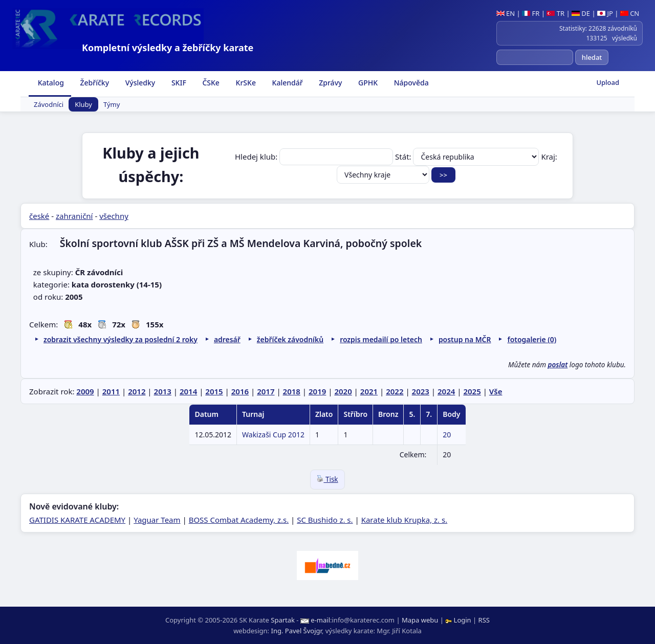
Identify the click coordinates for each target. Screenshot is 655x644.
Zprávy (330, 83)
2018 (292, 391)
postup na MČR (465, 339)
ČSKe (210, 83)
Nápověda (410, 83)
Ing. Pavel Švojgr (296, 631)
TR (555, 13)
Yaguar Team (157, 520)
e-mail (320, 620)
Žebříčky (94, 83)
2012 (137, 391)
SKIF (178, 83)
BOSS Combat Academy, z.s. (239, 520)
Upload (608, 82)
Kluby (83, 104)
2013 (163, 391)
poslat (558, 365)
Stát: (468, 157)
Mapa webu (420, 620)
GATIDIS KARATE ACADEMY (77, 520)
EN (506, 13)
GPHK (367, 83)
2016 (240, 391)
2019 (317, 391)
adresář (227, 339)
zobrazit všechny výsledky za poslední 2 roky (121, 339)
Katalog (50, 83)
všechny (114, 216)
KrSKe (245, 83)
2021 (369, 391)
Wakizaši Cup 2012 (273, 435)
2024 (446, 391)
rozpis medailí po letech (381, 339)
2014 (188, 391)
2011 (111, 391)
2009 (85, 391)
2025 (472, 391)
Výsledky (139, 83)
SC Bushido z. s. (325, 520)
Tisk (327, 479)
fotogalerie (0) (532, 339)
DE (581, 13)
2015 (214, 391)
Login (459, 620)
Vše (496, 391)
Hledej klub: (315, 157)
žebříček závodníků (290, 339)
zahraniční (74, 216)
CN (630, 13)
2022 (395, 391)
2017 (266, 391)
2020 (343, 391)
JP (605, 13)
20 (447, 435)
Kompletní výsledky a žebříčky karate (168, 48)
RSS (484, 620)
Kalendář (287, 83)
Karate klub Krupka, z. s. (405, 520)
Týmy (112, 104)
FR (531, 13)
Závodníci (49, 104)
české (39, 216)
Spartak (283, 620)
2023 (421, 391)
